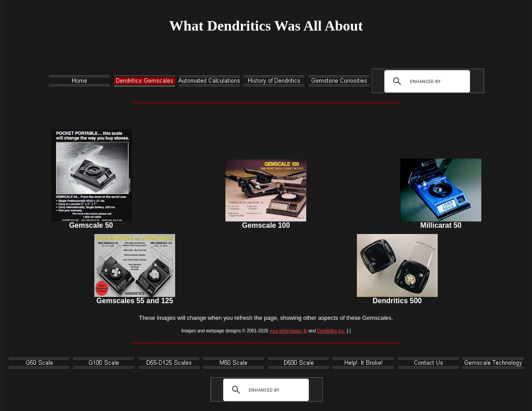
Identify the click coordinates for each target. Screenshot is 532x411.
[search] (425, 81)
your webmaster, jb (288, 331)
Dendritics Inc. (331, 331)
